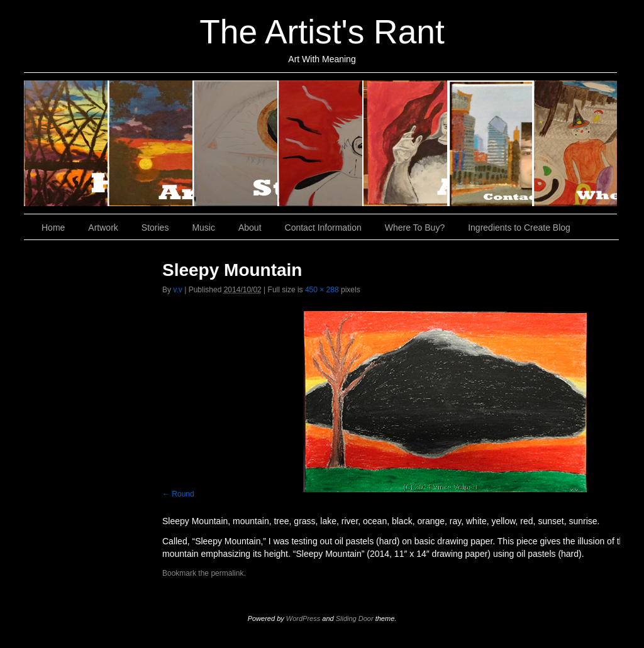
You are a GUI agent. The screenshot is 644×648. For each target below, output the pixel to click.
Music (321, 143)
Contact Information (491, 143)
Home (66, 143)
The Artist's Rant (322, 32)
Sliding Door (355, 618)
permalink (227, 573)
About (406, 143)
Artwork (151, 143)
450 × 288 (322, 290)
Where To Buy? (575, 143)
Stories (236, 143)
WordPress (303, 618)
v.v (177, 290)
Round (183, 494)
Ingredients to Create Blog (519, 228)
